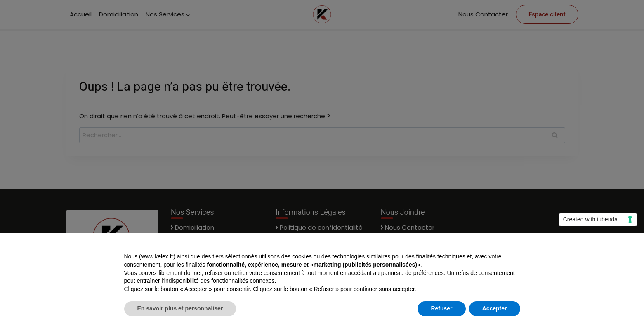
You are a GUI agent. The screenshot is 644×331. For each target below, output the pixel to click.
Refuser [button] (441, 308)
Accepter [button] (495, 308)
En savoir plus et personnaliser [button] (180, 308)
